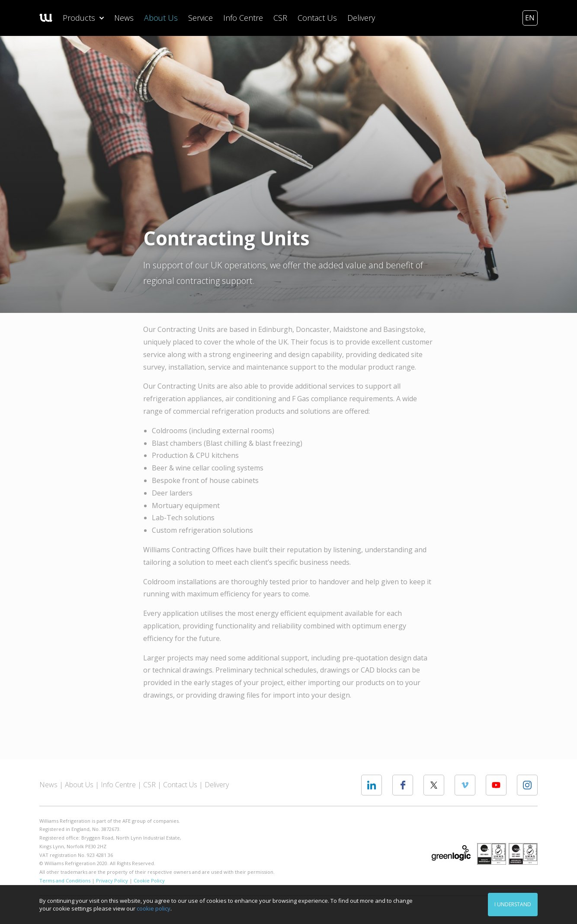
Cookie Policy (149, 881)
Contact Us (317, 18)
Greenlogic (451, 853)
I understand (513, 904)
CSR (280, 18)
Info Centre (243, 18)
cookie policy (154, 908)
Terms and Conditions (65, 881)
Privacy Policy (112, 881)
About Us (161, 18)
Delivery (361, 18)
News (124, 18)
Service (200, 18)
